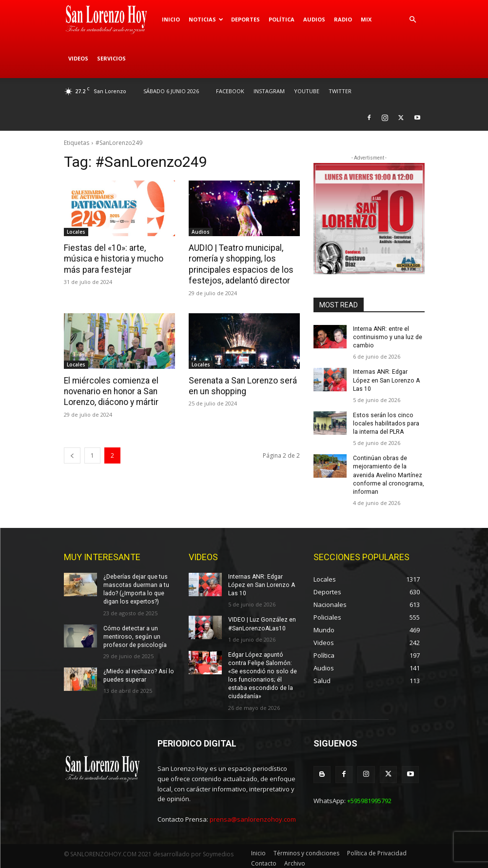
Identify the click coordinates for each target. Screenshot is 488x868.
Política (282, 19)
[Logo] (111, 20)
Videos (78, 58)
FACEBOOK (230, 91)
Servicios (111, 58)
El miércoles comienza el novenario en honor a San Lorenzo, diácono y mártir (111, 390)
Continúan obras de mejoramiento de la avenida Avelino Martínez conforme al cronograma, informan (387, 473)
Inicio (171, 19)
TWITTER (340, 91)
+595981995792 (369, 796)
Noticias (206, 19)
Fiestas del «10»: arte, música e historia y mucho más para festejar (118, 259)
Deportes (245, 19)
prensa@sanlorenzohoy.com (253, 815)
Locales (76, 232)
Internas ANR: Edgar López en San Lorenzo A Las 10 (385, 380)
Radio (343, 19)
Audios (314, 19)
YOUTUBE (307, 91)
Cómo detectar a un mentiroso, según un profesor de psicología (133, 633)
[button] (413, 20)
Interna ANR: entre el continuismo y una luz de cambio (387, 337)
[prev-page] (72, 454)
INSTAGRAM (269, 91)
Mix (366, 19)
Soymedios (218, 850)
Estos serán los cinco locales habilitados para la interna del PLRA (388, 423)
